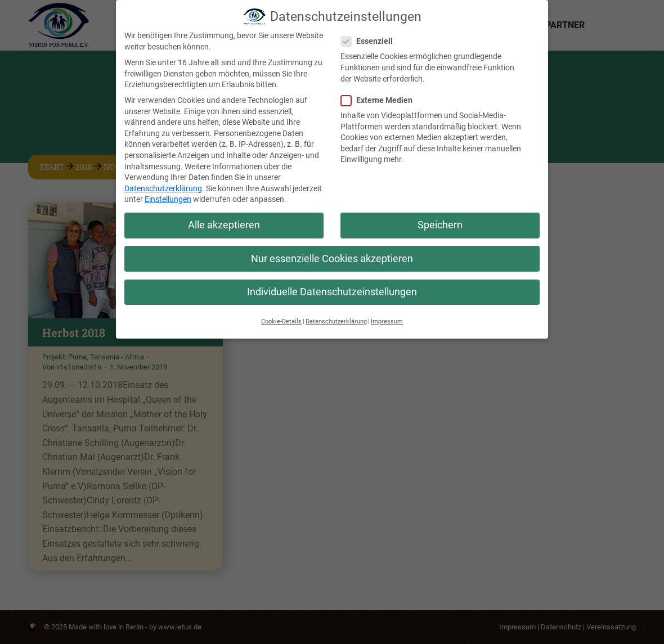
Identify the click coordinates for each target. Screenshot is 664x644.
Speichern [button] (440, 220)
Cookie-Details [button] (281, 317)
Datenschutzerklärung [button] (336, 317)
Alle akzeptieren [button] (224, 220)
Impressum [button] (387, 317)
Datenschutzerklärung (163, 184)
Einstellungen (168, 195)
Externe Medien (380, 96)
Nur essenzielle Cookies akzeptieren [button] (332, 254)
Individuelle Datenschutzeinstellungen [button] (332, 287)
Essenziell (370, 37)
